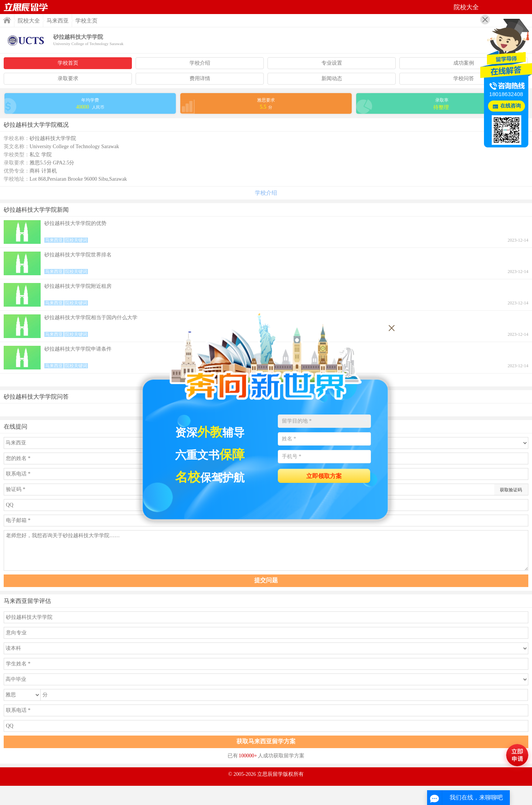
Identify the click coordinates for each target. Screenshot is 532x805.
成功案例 (464, 63)
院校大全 (29, 21)
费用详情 (200, 79)
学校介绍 (200, 63)
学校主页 (86, 21)
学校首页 (68, 63)
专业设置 (332, 63)
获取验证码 (511, 490)
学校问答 (464, 79)
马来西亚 (58, 21)
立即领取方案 (324, 476)
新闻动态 (332, 79)
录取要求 (68, 79)
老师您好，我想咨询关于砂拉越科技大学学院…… (266, 550)
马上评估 (517, 755)
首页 (26, 7)
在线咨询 (511, 106)
